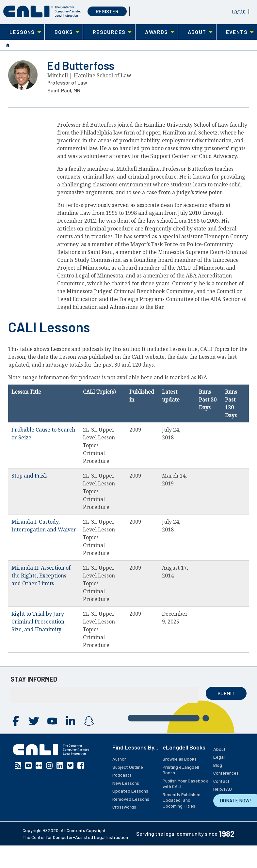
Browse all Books (180, 759)
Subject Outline (128, 767)
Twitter (34, 721)
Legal (219, 757)
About (219, 749)
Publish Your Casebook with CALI (185, 784)
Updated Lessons (130, 791)
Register (107, 11)
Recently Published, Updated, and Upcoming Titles (182, 800)
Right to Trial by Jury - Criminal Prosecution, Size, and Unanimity (39, 622)
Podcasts (122, 775)
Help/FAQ (223, 789)
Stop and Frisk (29, 476)
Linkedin (71, 721)
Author (119, 759)
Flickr (39, 765)
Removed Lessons (131, 799)
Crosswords (124, 807)
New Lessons (126, 783)
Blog (218, 765)
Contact (221, 781)
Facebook (16, 721)
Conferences (226, 773)
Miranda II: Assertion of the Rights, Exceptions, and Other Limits (41, 576)
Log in (239, 11)
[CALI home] (42, 12)
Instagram (89, 721)
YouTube (52, 721)
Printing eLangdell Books (181, 770)
